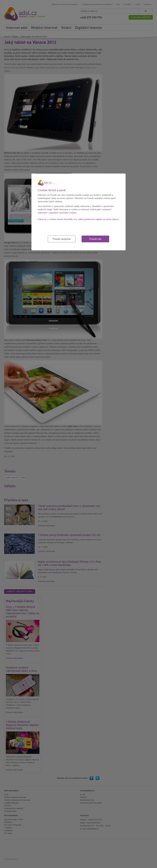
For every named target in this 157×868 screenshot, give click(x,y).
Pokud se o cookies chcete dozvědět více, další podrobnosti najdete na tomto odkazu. (78, 219)
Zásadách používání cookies (63, 213)
